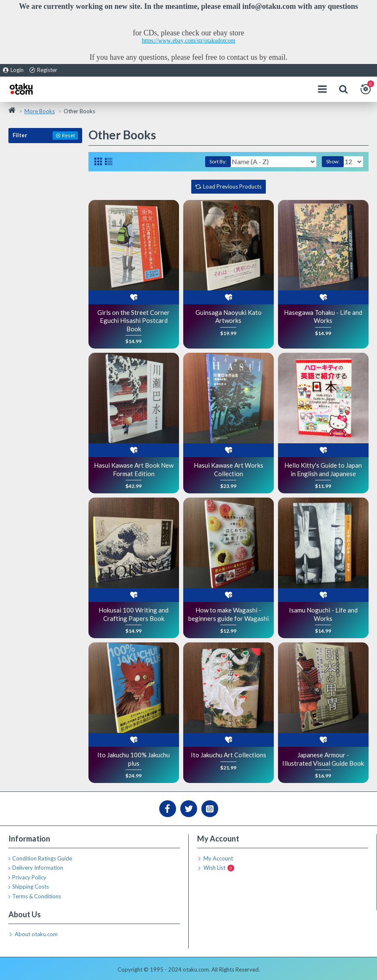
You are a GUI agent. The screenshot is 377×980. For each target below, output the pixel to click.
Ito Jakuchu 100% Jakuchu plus (134, 759)
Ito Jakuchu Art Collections (229, 755)
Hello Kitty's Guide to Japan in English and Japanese (323, 469)
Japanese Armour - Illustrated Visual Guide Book (323, 759)
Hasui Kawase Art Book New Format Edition (134, 469)
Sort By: (218, 161)
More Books (40, 111)
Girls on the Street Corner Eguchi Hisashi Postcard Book (134, 321)
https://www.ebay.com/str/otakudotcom (189, 41)
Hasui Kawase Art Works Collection (229, 469)
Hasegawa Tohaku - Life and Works (323, 317)
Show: (333, 161)
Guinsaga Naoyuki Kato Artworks (229, 317)
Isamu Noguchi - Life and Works (323, 614)
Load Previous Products (232, 186)
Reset (68, 135)
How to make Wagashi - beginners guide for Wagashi (229, 614)
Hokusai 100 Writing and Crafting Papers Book (134, 614)
